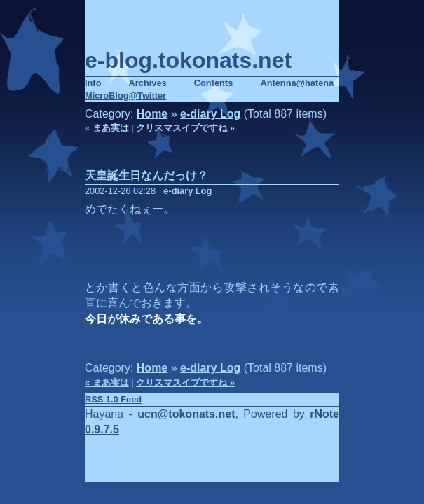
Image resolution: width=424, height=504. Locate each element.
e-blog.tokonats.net (188, 60)
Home (152, 114)
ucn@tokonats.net (186, 414)
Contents (213, 83)
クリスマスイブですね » (185, 128)
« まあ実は (107, 128)
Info (93, 83)
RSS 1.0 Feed (113, 399)
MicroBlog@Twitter (125, 96)
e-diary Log (210, 114)
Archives (148, 83)
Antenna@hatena (297, 83)
